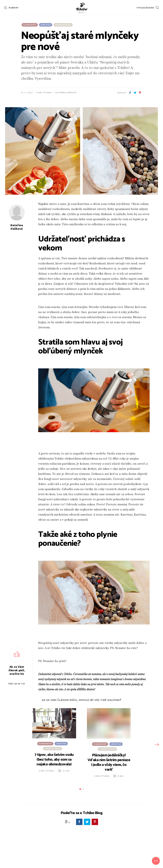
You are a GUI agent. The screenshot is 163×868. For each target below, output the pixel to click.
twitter (135, 93)
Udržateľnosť (63, 25)
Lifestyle (46, 25)
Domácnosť (30, 25)
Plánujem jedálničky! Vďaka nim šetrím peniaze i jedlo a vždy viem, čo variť (109, 762)
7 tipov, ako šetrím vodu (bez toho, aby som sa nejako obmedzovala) (54, 760)
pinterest (140, 93)
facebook (130, 93)
